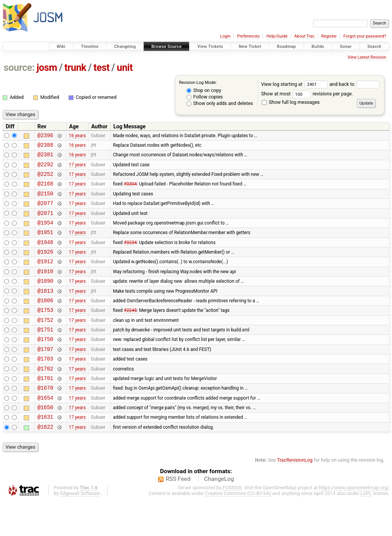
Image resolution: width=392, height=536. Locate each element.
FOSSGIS (232, 523)
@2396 (45, 136)
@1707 (45, 375)
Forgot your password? (365, 36)
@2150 (45, 201)
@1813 (45, 310)
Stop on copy (204, 90)
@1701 (45, 408)
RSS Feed (178, 515)
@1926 (45, 266)
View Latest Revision (367, 57)
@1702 (45, 397)
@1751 (45, 353)
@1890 (45, 299)
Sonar (346, 47)
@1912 (45, 277)
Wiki (61, 47)
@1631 (45, 451)
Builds (318, 47)
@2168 (45, 190)
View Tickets (210, 47)
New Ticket (250, 47)
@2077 (45, 212)
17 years (77, 169)
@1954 (45, 234)
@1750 (45, 364)
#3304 (130, 190)
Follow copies (205, 97)
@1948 (45, 256)
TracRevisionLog (295, 496)
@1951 (45, 245)
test (101, 68)
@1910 (45, 288)
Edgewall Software (80, 529)
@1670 (45, 419)
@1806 (45, 321)
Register (329, 36)
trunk (75, 68)
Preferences (248, 36)
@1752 (45, 343)
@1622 (45, 462)
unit (125, 68)
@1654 (45, 430)
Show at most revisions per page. (307, 94)
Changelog (125, 47)
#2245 (130, 332)
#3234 (130, 256)
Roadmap (286, 47)
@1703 (45, 386)
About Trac (305, 36)
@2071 (45, 223)
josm (47, 68)
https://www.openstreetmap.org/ (354, 523)
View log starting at (295, 84)
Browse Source (167, 47)
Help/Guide (277, 36)
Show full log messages (291, 102)
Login (225, 36)
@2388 (45, 147)
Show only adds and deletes (220, 103)
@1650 (45, 440)
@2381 (45, 158)
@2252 (45, 179)
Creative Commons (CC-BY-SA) (238, 529)
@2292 (45, 169)
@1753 (45, 332)
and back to (355, 84)
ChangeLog (219, 515)
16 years (77, 136)
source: (19, 68)
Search (374, 47)
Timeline (90, 47)
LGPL (366, 529)
